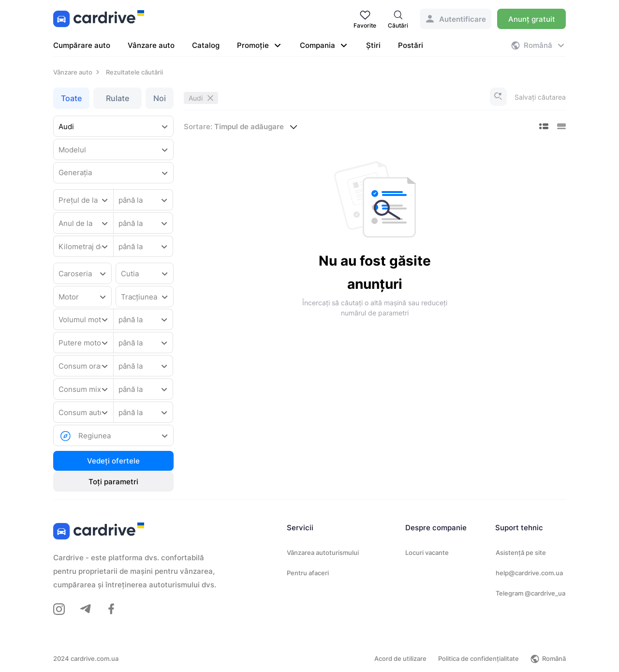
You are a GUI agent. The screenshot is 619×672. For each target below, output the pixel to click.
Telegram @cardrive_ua (531, 593)
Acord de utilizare (400, 658)
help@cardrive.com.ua (529, 573)
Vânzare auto (151, 45)
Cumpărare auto (82, 45)
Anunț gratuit (532, 19)
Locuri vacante (427, 553)
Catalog (206, 45)
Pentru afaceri (308, 573)
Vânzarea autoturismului (323, 553)
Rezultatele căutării (134, 72)
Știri (373, 45)
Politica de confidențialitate (479, 658)
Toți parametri (113, 482)
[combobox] (113, 127)
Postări (411, 45)
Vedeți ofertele (113, 461)
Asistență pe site (521, 553)
